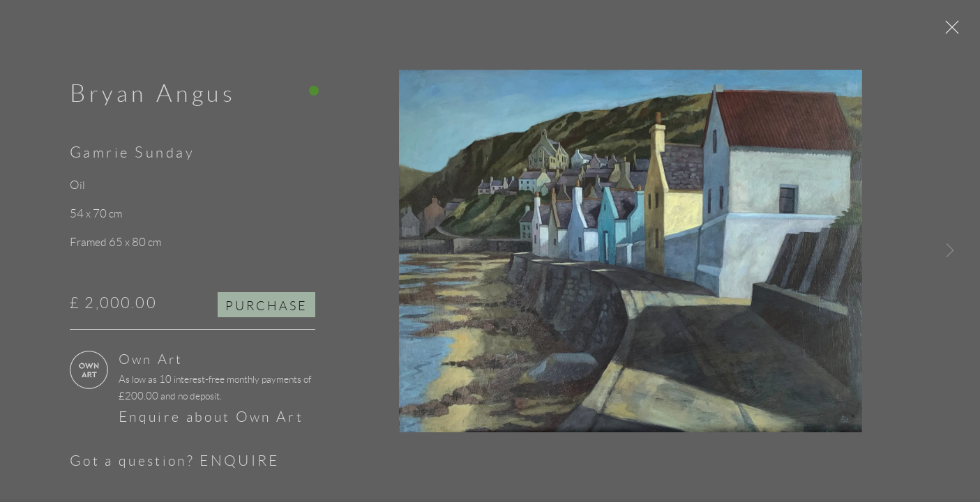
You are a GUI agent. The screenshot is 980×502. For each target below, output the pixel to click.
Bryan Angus (153, 98)
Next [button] (950, 251)
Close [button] (958, 31)
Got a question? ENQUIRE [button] (175, 465)
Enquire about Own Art (211, 421)
